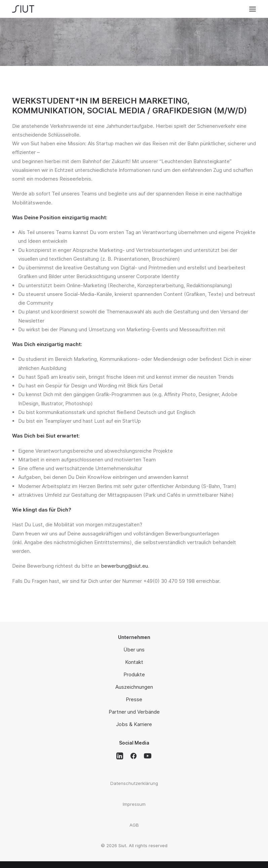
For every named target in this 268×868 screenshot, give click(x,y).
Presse (134, 699)
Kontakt (134, 662)
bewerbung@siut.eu (124, 566)
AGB (134, 825)
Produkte (134, 674)
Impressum (134, 804)
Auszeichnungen (134, 687)
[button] (253, 9)
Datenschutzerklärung (134, 783)
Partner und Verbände (134, 712)
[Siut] (28, 9)
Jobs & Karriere (134, 724)
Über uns (134, 650)
